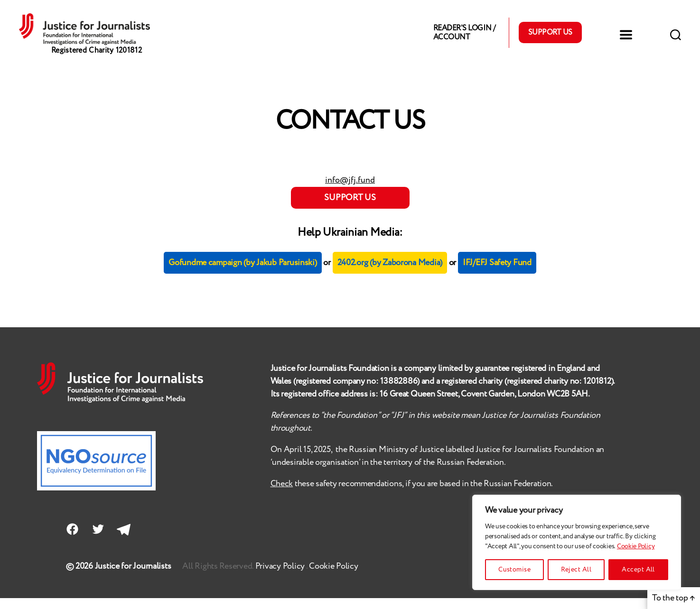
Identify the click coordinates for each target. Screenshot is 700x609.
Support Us (550, 38)
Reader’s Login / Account (464, 38)
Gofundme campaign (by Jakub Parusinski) (243, 274)
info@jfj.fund (350, 191)
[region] (577, 542)
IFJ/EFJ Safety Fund (497, 274)
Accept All (638, 570)
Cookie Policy (636, 546)
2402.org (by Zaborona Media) (390, 274)
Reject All (576, 570)
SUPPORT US (350, 209)
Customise (514, 570)
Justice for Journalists (133, 577)
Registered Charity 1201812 (97, 61)
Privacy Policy (281, 577)
